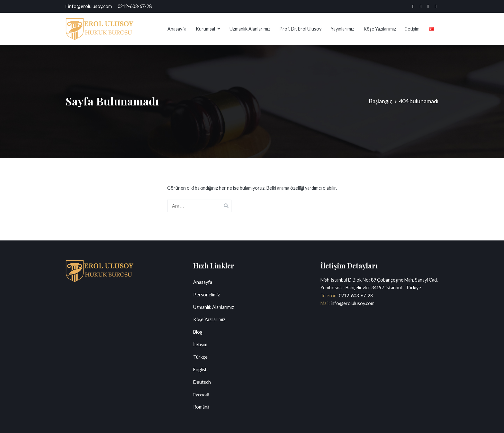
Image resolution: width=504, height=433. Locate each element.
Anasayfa (177, 29)
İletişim (412, 29)
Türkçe (200, 357)
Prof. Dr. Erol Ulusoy (300, 29)
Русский (201, 395)
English (200, 370)
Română (201, 407)
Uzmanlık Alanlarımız (250, 29)
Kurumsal (205, 29)
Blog (198, 332)
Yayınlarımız (342, 29)
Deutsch (202, 382)
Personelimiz (207, 295)
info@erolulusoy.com (352, 303)
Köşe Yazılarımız (380, 29)
